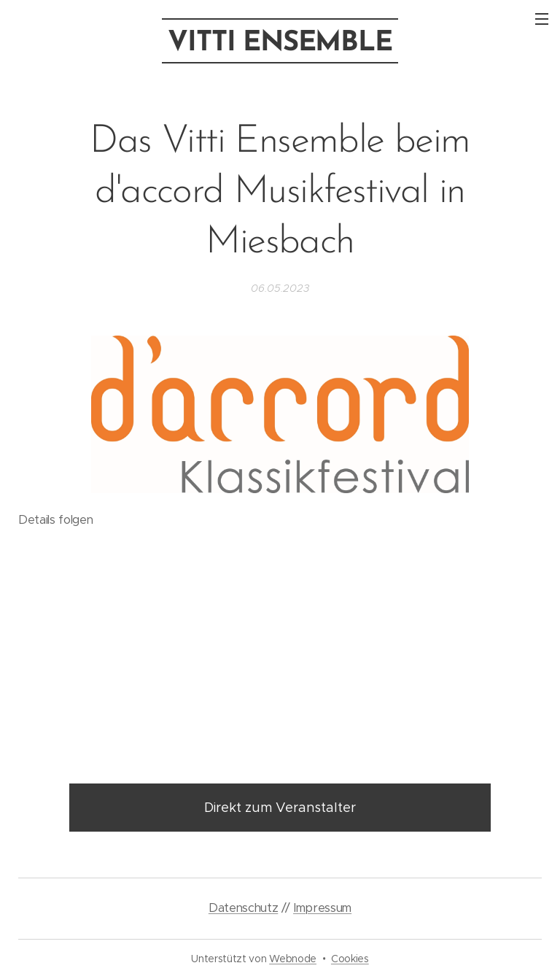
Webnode (293, 959)
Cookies (350, 959)
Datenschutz (243, 908)
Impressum (322, 908)
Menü (542, 19)
